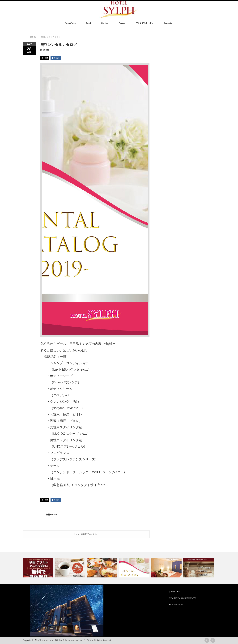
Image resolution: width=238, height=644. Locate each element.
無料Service (51, 515)
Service (105, 23)
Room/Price (70, 23)
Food (88, 23)
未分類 (46, 50)
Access (122, 23)
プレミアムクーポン (145, 23)
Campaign (168, 23)
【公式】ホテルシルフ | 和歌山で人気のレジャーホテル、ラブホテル (64, 640)
